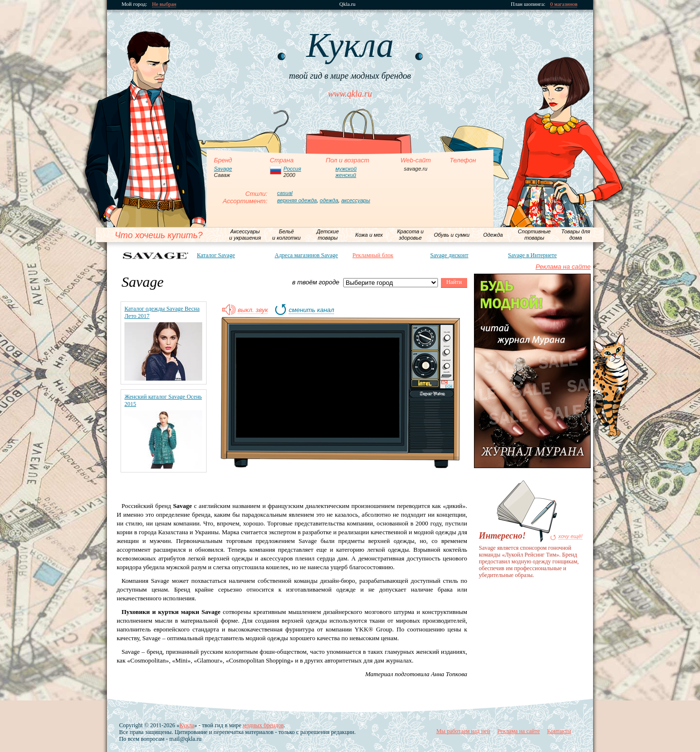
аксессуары (356, 200)
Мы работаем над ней (463, 731)
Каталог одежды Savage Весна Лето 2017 (162, 312)
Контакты (559, 731)
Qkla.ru (347, 4)
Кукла (187, 725)
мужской (346, 169)
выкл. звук (253, 310)
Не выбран (164, 4)
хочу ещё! (571, 536)
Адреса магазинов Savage (306, 255)
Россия (292, 169)
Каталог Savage (216, 255)
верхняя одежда (297, 200)
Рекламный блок (373, 255)
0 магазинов (564, 4)
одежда (329, 200)
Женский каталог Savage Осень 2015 (163, 400)
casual (285, 193)
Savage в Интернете (532, 255)
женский (346, 175)
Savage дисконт (449, 255)
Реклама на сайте (563, 267)
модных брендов (263, 725)
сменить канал (311, 310)
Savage (223, 169)
